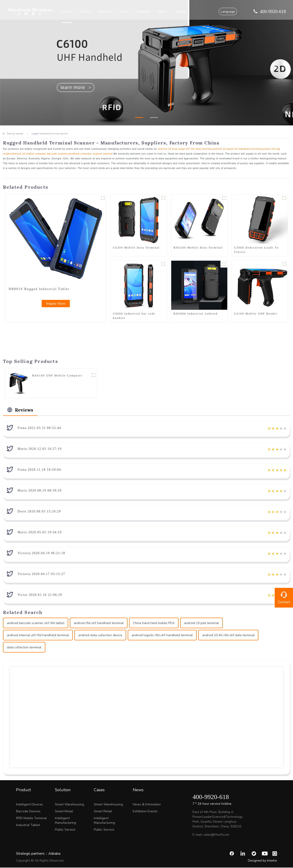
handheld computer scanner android (91, 154)
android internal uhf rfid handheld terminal (38, 636)
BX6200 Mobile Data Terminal (198, 248)
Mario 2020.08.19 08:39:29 (40, 491)
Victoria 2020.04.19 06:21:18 (41, 554)
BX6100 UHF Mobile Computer (57, 376)
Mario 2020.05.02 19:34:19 (40, 533)
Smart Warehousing (69, 805)
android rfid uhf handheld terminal (99, 624)
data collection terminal (24, 648)
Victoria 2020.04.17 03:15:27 (41, 574)
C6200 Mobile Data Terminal (136, 248)
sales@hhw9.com (216, 835)
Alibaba (54, 854)
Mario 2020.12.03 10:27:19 (40, 449)
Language (227, 12)
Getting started (15, 134)
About (181, 11)
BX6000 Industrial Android (196, 314)
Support (143, 11)
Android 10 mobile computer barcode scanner (40, 154)
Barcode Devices (28, 812)
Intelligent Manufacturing (65, 821)
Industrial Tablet (28, 825)
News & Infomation (147, 805)
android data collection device (100, 636)
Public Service (65, 830)
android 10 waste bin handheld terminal (237, 149)
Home (68, 11)
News (162, 11)
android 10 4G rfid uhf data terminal (228, 636)
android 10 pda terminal (201, 624)
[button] (139, 117)
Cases (124, 11)
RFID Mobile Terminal (31, 819)
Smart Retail (64, 812)
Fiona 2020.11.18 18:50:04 (39, 470)
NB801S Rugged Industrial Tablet (39, 289)
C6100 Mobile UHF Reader (256, 314)
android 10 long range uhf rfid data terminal (185, 149)
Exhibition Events (145, 812)
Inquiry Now (56, 304)
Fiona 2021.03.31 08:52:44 (39, 428)
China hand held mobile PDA (154, 624)
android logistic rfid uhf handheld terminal (162, 636)
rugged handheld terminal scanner (50, 134)
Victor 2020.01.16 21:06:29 (40, 595)
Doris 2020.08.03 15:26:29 (39, 512)
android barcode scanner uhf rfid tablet (36, 624)
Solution (105, 11)
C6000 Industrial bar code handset (134, 316)
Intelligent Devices (30, 805)
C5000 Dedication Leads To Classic (256, 250)
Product (87, 11)
